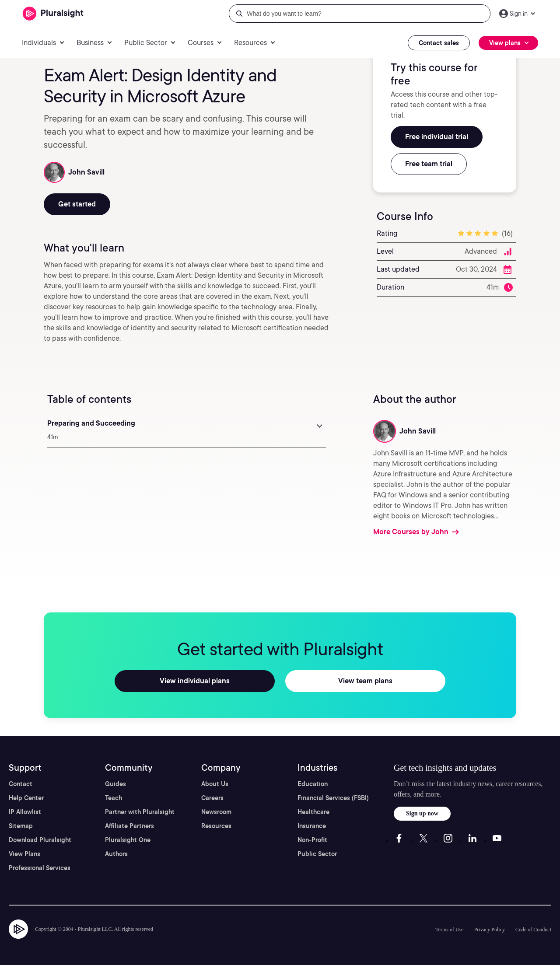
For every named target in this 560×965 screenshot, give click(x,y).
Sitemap (21, 826)
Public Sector (317, 854)
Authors (116, 854)
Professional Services (40, 868)
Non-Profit (312, 840)
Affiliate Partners (129, 826)
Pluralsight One (128, 840)
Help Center (26, 798)
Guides (115, 784)
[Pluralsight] (53, 14)
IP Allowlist (25, 812)
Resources (216, 826)
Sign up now (422, 813)
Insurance (312, 826)
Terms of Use (449, 930)
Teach (114, 798)
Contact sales (439, 43)
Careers (212, 798)
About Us (215, 784)
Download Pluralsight (40, 840)
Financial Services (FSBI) (333, 798)
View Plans (24, 854)
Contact (21, 784)
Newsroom (216, 812)
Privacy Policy (490, 930)
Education (313, 784)
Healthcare (313, 812)
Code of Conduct (533, 930)
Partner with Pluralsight (140, 812)
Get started (77, 204)
